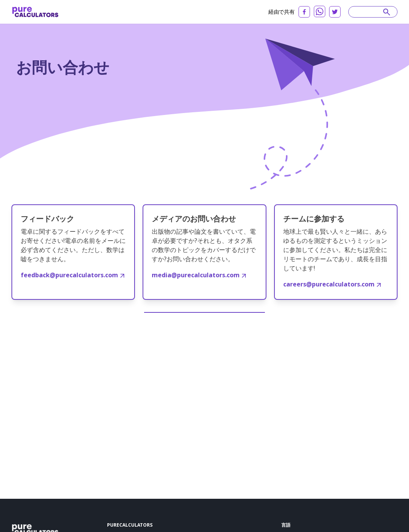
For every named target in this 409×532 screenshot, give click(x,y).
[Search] (369, 12)
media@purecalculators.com (199, 275)
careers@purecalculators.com (332, 284)
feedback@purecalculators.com (72, 275)
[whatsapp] (320, 11)
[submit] (387, 12)
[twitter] (335, 12)
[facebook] (304, 12)
